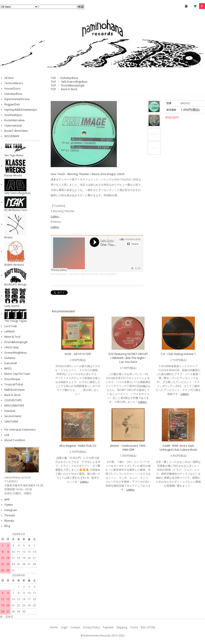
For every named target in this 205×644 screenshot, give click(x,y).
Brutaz (8, 237)
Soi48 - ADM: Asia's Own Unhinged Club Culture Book (178, 448)
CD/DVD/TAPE (13, 400)
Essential (10, 411)
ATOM (151, 627)
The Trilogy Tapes (16, 321)
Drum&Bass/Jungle (73, 85)
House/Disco (12, 89)
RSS (143, 627)
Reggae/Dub (12, 104)
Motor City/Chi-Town (17, 374)
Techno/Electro (14, 83)
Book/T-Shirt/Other (16, 131)
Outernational (13, 126)
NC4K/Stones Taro (16, 210)
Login (64, 627)
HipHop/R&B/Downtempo (21, 110)
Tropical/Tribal (14, 384)
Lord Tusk (11, 326)
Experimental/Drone (17, 99)
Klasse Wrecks (13, 175)
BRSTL (8, 369)
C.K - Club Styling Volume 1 (178, 354)
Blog (7, 526)
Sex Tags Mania (14, 155)
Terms (134, 627)
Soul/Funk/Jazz (13, 115)
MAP (7, 499)
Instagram (11, 510)
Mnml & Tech (12, 337)
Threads (10, 515)
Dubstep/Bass (69, 78)
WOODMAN (12, 136)
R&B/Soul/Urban (15, 390)
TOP (53, 78)
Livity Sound (12, 306)
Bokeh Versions (14, 265)
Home (54, 627)
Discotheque (12, 379)
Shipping (122, 627)
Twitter (9, 505)
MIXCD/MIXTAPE (14, 406)
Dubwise (10, 358)
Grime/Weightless (15, 353)
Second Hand (13, 416)
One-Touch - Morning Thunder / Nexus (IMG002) (92, 274)
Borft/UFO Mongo (16, 285)
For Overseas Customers (20, 430)
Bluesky (9, 521)
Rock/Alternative (15, 120)
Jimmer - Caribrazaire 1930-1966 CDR (128, 448)
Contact (75, 627)
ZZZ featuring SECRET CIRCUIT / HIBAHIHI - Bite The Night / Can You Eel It (128, 358)
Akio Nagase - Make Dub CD (78, 446)
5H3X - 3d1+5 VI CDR (78, 354)
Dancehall (11, 363)
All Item (9, 78)
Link (7, 435)
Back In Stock (69, 89)
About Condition (15, 440)
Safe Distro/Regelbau (74, 82)
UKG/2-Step (12, 347)
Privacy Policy (91, 627)
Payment (108, 627)
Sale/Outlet (11, 421)
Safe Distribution (59, 274)
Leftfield (9, 331)
